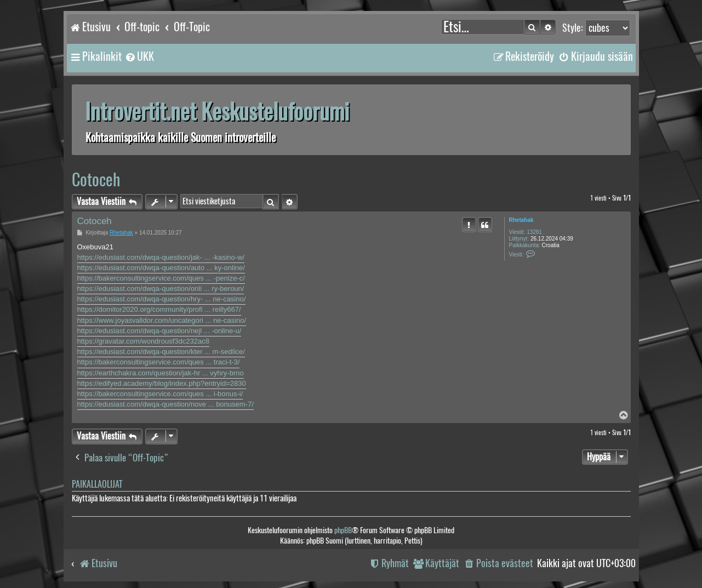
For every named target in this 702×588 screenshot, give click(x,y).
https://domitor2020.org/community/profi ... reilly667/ (159, 309)
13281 (534, 232)
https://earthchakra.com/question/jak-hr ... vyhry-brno (161, 373)
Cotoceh (96, 179)
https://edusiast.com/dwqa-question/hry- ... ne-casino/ (162, 299)
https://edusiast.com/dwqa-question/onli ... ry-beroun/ (161, 289)
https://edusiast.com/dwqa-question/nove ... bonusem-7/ (165, 404)
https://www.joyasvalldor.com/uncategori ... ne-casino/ (162, 320)
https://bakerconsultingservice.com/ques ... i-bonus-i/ (160, 394)
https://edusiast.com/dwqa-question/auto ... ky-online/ (161, 268)
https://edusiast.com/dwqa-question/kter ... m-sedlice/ (161, 352)
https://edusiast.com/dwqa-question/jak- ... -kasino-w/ (161, 257)
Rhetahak (521, 220)
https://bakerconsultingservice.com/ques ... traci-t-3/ (159, 362)
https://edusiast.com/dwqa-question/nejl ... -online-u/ (159, 331)
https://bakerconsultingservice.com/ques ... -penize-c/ (161, 278)
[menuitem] (139, 56)
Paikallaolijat (97, 484)
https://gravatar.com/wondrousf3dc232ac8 (143, 341)
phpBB (343, 530)
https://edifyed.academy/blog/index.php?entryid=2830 (162, 383)
